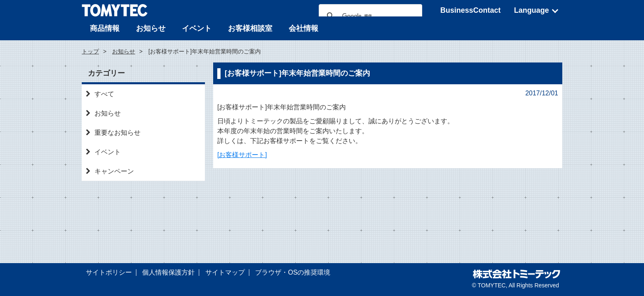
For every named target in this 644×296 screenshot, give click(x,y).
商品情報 (105, 28)
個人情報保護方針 (168, 272)
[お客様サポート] (242, 155)
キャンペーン (110, 171)
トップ (90, 51)
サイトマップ (225, 272)
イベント (197, 28)
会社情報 (304, 28)
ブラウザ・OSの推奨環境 (293, 272)
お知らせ (151, 28)
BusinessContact (470, 10)
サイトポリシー (109, 272)
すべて (100, 94)
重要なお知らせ (113, 133)
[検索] (369, 16)
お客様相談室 (250, 28)
